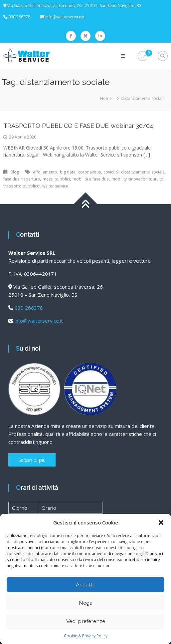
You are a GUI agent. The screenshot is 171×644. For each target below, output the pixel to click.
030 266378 (29, 308)
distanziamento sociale (143, 172)
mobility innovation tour (134, 179)
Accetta (86, 585)
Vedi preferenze (86, 621)
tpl (162, 179)
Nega (86, 603)
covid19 (111, 172)
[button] (161, 522)
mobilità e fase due (91, 179)
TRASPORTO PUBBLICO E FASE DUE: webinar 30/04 (78, 126)
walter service (55, 186)
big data (68, 172)
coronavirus (89, 172)
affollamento (45, 172)
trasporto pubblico (21, 186)
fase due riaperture (22, 179)
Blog (15, 172)
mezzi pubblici (56, 179)
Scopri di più (32, 460)
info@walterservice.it (65, 17)
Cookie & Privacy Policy (86, 636)
